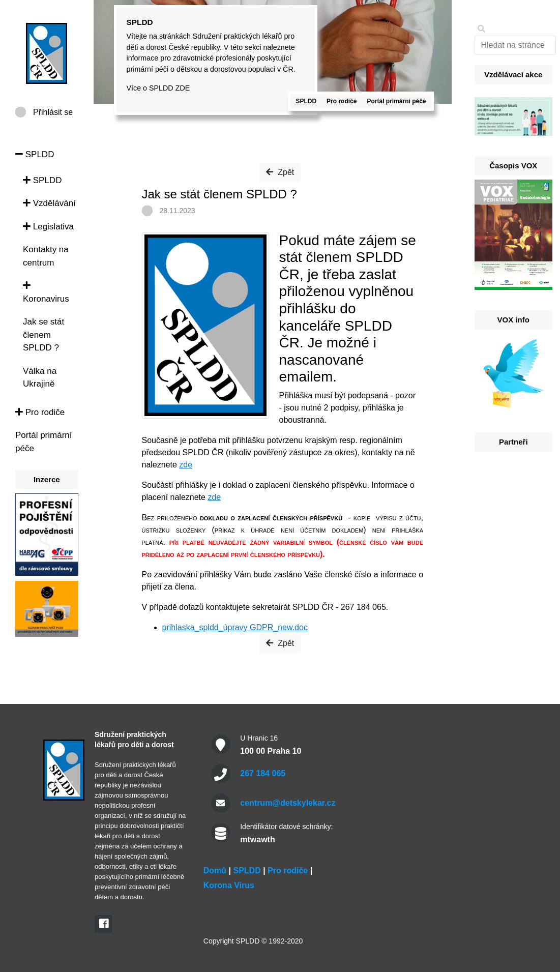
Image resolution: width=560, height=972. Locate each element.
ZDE (183, 88)
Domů (215, 871)
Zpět (280, 172)
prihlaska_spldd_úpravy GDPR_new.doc (235, 627)
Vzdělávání (49, 203)
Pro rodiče (40, 412)
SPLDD (35, 154)
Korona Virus (229, 885)
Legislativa (48, 227)
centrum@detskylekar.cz (288, 803)
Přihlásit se (53, 112)
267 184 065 (263, 773)
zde (186, 465)
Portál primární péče (396, 101)
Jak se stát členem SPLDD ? (43, 335)
